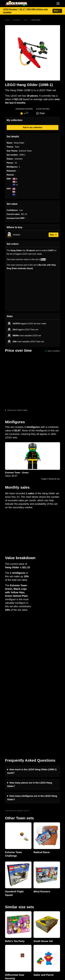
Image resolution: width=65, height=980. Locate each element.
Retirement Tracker (10, 914)
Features (6, 898)
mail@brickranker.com (12, 866)
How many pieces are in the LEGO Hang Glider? (30, 648)
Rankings (17, 20)
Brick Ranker (10, 856)
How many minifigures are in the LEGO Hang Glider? (32, 661)
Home (7, 20)
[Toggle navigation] (58, 3)
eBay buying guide (10, 918)
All (3, 930)
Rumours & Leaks (10, 894)
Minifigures (7, 938)
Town (26, 20)
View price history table (17, 410)
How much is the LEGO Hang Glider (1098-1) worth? (32, 635)
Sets (4, 934)
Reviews (6, 890)
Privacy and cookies (11, 902)
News (4, 882)
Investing (6, 886)
